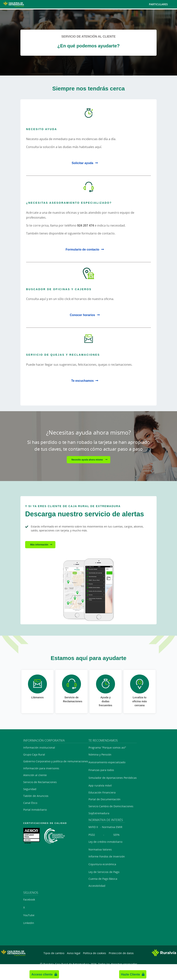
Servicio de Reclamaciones (40, 782)
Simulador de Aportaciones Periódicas (113, 778)
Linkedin (29, 923)
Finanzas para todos (101, 770)
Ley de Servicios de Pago (104, 872)
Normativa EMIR (112, 827)
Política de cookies (95, 953)
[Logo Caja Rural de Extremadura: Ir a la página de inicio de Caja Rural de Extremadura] (28, 4)
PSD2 (92, 835)
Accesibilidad (97, 886)
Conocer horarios (82, 315)
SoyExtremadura (99, 813)
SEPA (116, 835)
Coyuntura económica (102, 864)
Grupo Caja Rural (34, 754)
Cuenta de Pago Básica (103, 879)
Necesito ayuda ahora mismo (87, 460)
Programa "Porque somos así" (107, 748)
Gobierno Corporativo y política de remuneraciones (56, 761)
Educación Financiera (102, 792)
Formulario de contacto (82, 249)
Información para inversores (41, 768)
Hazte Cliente (130, 974)
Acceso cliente (42, 974)
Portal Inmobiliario (35, 810)
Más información (39, 545)
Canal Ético (30, 803)
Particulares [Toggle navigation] (161, 4)
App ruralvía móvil (100, 785)
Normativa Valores (100, 849)
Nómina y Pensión (100, 754)
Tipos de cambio (54, 953)
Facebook (29, 899)
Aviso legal (74, 953)
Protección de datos (121, 953)
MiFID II (93, 827)
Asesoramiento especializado (107, 762)
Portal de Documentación (104, 799)
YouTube (29, 915)
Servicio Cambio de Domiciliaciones (111, 806)
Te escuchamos (83, 381)
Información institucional (39, 748)
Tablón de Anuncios (36, 796)
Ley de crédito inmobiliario (105, 842)
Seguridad (30, 789)
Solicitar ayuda (82, 163)
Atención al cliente (35, 775)
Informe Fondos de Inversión (107, 856)
